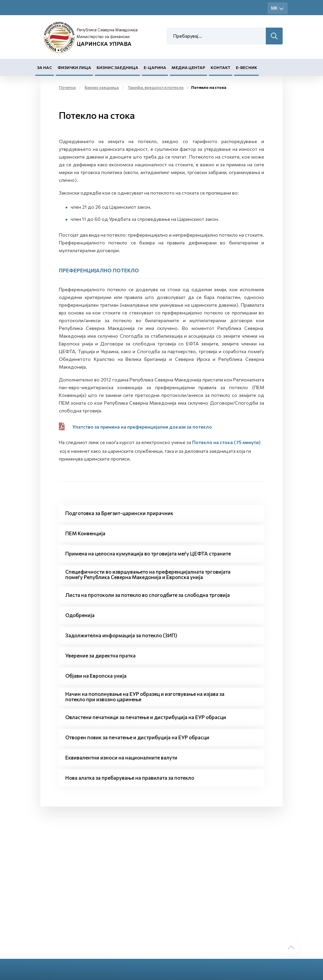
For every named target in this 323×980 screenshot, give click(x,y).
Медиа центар (188, 68)
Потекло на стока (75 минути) (226, 442)
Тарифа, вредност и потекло (156, 88)
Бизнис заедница (117, 68)
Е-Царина (155, 68)
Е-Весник (246, 68)
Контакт (221, 68)
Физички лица (74, 68)
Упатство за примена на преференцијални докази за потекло (142, 427)
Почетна (67, 88)
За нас (45, 68)
